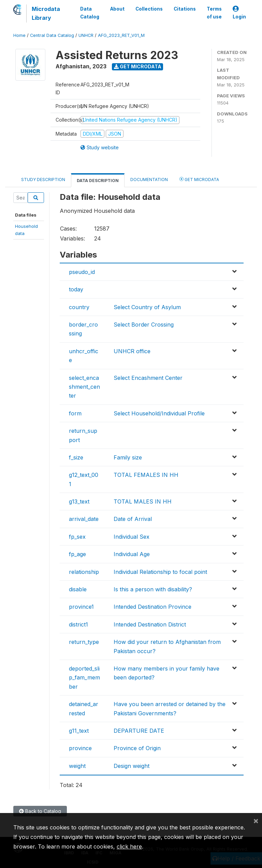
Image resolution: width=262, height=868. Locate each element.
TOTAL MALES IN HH (143, 501)
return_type (84, 642)
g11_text (79, 731)
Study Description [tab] (43, 180)
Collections (149, 9)
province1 (81, 607)
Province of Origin (137, 748)
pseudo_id (82, 272)
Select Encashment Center (148, 378)
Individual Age (132, 554)
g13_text (79, 501)
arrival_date (84, 519)
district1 (78, 624)
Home (19, 35)
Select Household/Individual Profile (159, 413)
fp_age (77, 554)
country (79, 307)
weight (77, 766)
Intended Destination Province (152, 607)
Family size (128, 457)
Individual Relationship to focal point (160, 572)
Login (239, 13)
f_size (76, 457)
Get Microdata (138, 66)
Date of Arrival (133, 519)
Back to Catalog (40, 811)
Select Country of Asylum (147, 307)
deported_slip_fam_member (84, 678)
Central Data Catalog (52, 35)
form (75, 413)
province (80, 748)
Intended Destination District (150, 624)
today (76, 289)
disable (78, 589)
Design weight (132, 766)
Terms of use (214, 13)
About (117, 9)
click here (129, 846)
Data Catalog (90, 13)
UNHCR (86, 35)
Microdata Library (46, 13)
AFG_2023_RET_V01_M (121, 35)
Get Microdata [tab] (199, 179)
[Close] (256, 821)
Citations (185, 9)
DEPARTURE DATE (139, 731)
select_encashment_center (84, 387)
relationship (84, 572)
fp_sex (77, 537)
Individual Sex (132, 537)
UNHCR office (132, 351)
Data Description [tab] (98, 181)
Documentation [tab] (149, 180)
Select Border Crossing (144, 325)
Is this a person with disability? (153, 589)
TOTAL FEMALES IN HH (146, 475)
